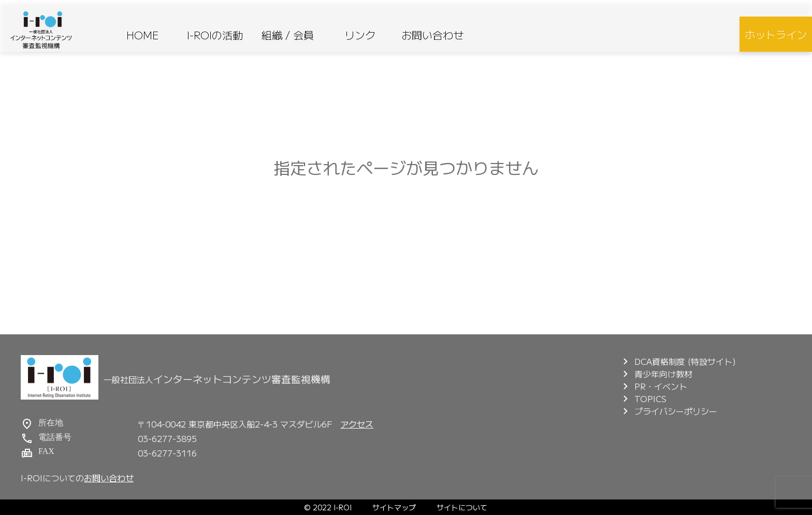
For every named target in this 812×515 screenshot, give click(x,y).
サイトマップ (394, 507)
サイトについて (462, 507)
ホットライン (776, 34)
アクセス (357, 424)
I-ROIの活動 (215, 35)
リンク (360, 35)
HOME (143, 35)
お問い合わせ (432, 35)
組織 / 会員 (288, 35)
